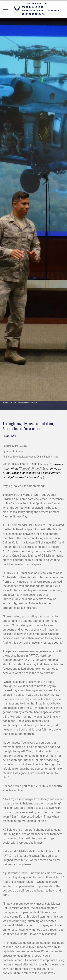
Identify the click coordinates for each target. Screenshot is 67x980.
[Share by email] (13, 436)
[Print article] (7, 436)
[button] (6, 9)
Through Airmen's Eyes (34, 469)
